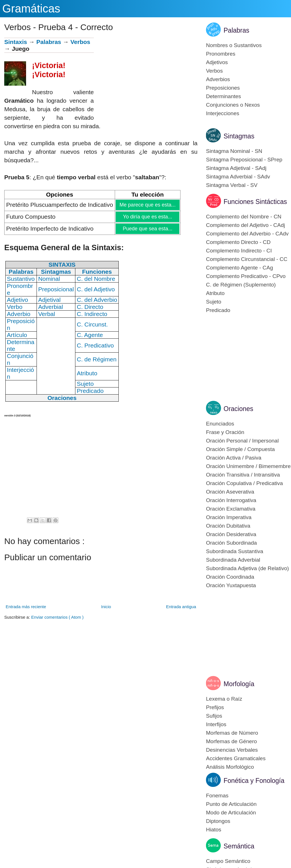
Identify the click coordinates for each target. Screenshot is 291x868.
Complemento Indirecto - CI (239, 251)
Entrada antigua (181, 607)
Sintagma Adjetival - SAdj (236, 168)
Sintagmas (239, 136)
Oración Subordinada (231, 543)
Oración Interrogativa (231, 500)
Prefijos (215, 707)
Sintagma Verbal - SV (232, 185)
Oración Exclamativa (231, 509)
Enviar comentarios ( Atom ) (57, 617)
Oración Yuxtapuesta (231, 585)
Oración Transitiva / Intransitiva (243, 475)
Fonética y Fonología (254, 781)
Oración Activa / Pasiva (234, 458)
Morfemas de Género (231, 741)
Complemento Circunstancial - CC (247, 259)
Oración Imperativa (229, 517)
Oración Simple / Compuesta (240, 449)
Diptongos (218, 821)
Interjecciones (223, 113)
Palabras (49, 42)
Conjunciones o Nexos (233, 105)
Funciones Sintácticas (255, 202)
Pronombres (221, 54)
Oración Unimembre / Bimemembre (248, 466)
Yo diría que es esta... (147, 217)
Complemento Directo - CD (238, 242)
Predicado (218, 310)
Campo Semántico (228, 861)
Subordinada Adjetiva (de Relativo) (248, 568)
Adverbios (218, 79)
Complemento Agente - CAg (240, 268)
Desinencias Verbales (232, 750)
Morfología (239, 684)
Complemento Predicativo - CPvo (246, 276)
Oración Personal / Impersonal (242, 441)
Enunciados (220, 424)
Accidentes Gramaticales (236, 758)
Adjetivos (217, 62)
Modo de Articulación (231, 813)
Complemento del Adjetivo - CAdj (246, 225)
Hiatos (214, 830)
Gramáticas (31, 9)
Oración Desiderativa (231, 534)
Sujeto (214, 302)
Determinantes (224, 96)
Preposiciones (223, 88)
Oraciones (238, 409)
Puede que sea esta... (147, 229)
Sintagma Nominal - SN (234, 151)
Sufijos (214, 716)
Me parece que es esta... (147, 205)
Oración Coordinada (230, 577)
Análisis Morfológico (230, 767)
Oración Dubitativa (228, 526)
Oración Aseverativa (230, 492)
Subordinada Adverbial (233, 560)
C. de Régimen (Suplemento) (241, 285)
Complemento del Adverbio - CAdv (247, 234)
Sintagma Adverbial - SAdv (238, 177)
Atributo (215, 293)
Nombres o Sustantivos (234, 45)
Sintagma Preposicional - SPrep (244, 160)
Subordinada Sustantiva (235, 551)
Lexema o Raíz (224, 699)
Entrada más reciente (26, 607)
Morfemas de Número (232, 733)
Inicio (106, 607)
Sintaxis (16, 42)
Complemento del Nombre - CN (244, 217)
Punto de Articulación (231, 804)
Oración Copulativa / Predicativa (244, 483)
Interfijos (216, 724)
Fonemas (217, 796)
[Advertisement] (146, 77)
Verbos (80, 42)
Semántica (239, 846)
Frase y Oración (225, 432)
